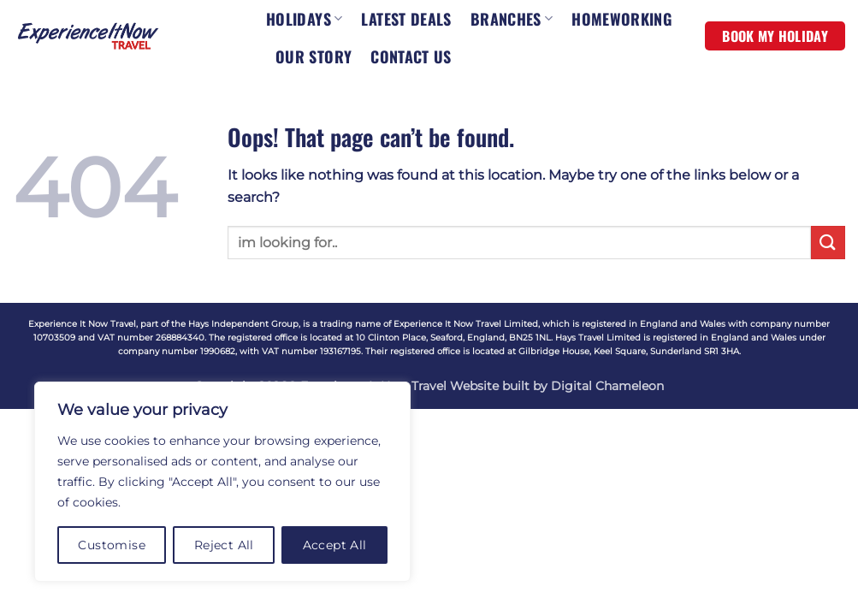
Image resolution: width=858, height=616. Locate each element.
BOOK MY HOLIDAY (775, 36)
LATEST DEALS (406, 19)
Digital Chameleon (607, 386)
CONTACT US (411, 56)
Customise (112, 545)
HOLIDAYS (304, 19)
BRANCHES (512, 19)
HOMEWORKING (621, 19)
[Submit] (828, 243)
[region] (222, 482)
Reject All (224, 545)
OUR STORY (314, 56)
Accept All (335, 545)
